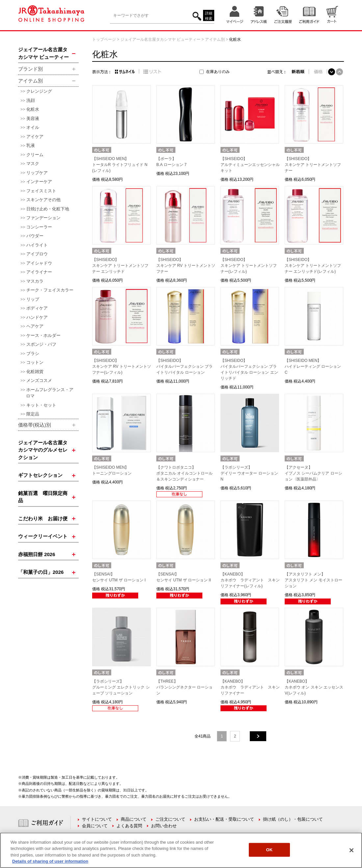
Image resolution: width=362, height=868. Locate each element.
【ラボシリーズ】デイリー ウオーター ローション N (249, 473)
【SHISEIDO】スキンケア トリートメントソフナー (313, 165)
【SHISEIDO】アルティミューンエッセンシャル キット (250, 165)
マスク (33, 164)
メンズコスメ (39, 380)
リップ (33, 299)
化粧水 (33, 109)
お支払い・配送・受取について (224, 819)
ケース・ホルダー (43, 335)
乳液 (31, 145)
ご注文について (170, 819)
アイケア (35, 137)
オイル (33, 127)
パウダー (35, 236)
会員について (95, 826)
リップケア (37, 173)
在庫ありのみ (218, 72)
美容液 (33, 118)
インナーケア (39, 182)
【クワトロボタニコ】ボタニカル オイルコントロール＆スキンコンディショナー (184, 473)
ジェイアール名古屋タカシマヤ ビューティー (160, 39)
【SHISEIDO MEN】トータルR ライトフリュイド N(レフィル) (120, 165)
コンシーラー (39, 227)
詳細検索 (209, 16)
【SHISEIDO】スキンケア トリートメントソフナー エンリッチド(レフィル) (313, 266)
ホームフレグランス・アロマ (50, 393)
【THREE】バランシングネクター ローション (184, 687)
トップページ (104, 39)
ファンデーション (43, 218)
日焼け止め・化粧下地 (48, 209)
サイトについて (97, 819)
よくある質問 (129, 826)
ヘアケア (35, 326)
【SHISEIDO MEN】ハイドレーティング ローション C (313, 366)
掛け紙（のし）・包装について (293, 819)
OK (270, 850)
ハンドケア (37, 317)
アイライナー (39, 272)
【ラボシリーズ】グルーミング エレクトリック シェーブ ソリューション (121, 687)
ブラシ (33, 353)
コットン (35, 362)
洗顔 (31, 100)
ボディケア (37, 308)
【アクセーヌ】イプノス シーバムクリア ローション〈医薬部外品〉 (313, 473)
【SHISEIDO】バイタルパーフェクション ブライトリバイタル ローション (184, 366)
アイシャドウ (39, 263)
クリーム (35, 155)
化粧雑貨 (35, 372)
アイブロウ (37, 254)
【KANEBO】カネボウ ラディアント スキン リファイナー (252, 687)
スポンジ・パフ (41, 344)
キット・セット (41, 405)
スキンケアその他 (43, 200)
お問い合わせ (164, 826)
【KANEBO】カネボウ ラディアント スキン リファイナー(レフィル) (252, 580)
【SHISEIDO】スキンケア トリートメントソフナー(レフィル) (249, 266)
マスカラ (35, 281)
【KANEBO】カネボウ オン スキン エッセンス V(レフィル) (314, 687)
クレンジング (39, 91)
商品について (134, 819)
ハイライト (37, 245)
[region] (181, 850)
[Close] (351, 850)
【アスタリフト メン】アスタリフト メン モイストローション (313, 580)
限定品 (33, 414)
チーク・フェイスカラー (50, 290)
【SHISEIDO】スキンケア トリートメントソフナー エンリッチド (120, 266)
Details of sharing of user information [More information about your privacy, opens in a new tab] (50, 861)
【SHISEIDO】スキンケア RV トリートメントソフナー (186, 266)
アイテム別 (215, 39)
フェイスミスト (41, 191)
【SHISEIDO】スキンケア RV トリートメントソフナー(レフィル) (122, 366)
